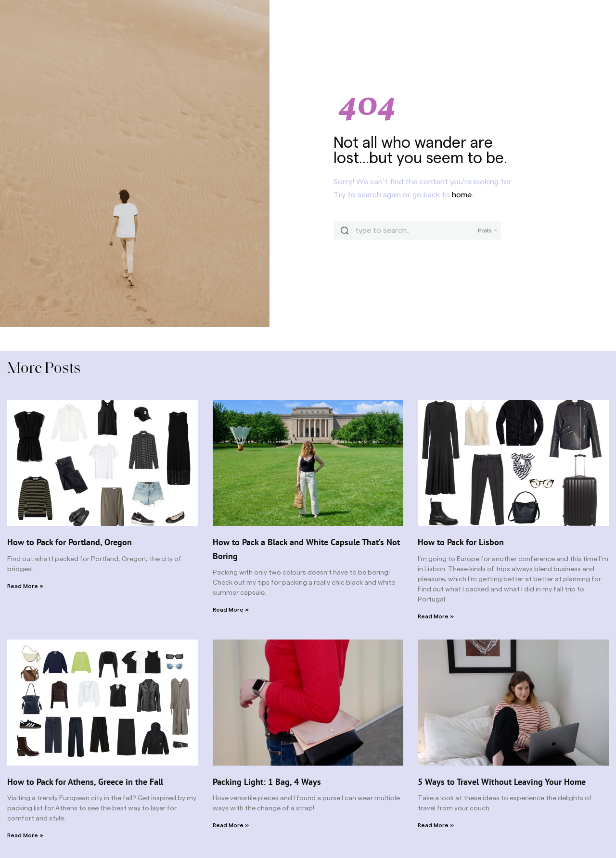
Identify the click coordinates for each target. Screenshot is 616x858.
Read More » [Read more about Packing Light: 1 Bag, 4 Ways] (231, 825)
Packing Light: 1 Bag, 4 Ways (267, 782)
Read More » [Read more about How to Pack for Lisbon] (436, 616)
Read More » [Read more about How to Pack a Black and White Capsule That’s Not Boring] (231, 610)
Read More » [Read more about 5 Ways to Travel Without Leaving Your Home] (436, 825)
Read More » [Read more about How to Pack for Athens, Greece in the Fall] (25, 835)
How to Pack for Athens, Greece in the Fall (85, 782)
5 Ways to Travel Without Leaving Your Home (502, 782)
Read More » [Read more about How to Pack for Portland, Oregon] (25, 586)
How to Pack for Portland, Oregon (70, 542)
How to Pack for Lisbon (461, 542)
